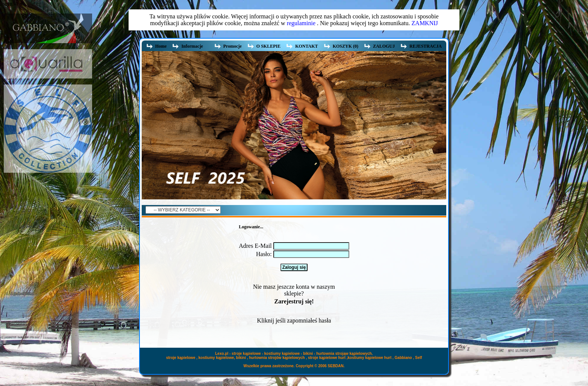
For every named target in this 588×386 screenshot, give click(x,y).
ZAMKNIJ (425, 23)
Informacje (193, 46)
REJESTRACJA (426, 46)
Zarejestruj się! (294, 301)
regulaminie (301, 23)
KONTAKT (306, 46)
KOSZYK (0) (346, 46)
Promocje (233, 46)
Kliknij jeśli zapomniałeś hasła (294, 320)
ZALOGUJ (384, 46)
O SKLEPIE (268, 46)
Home (161, 46)
